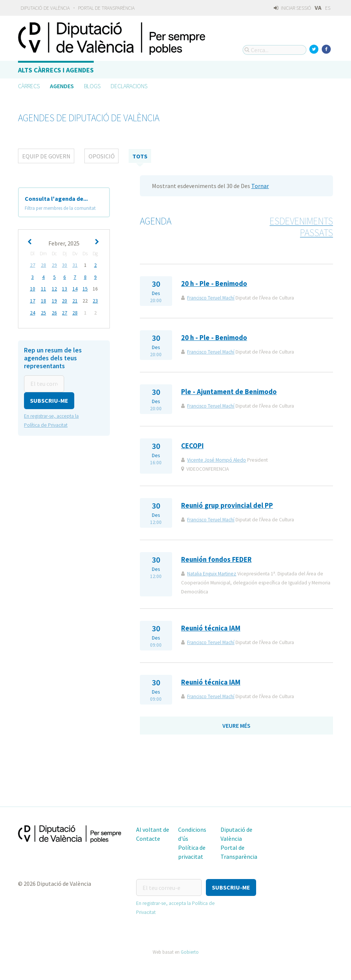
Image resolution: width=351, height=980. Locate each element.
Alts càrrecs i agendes (56, 70)
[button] (49, 399)
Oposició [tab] (102, 156)
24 (33, 312)
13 (64, 288)
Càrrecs (29, 86)
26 (54, 312)
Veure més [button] (236, 726)
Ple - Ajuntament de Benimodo (229, 392)
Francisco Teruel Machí (211, 298)
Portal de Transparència (106, 8)
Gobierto (190, 951)
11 (43, 288)
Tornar (260, 186)
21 (75, 300)
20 (64, 300)
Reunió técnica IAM (211, 628)
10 (33, 288)
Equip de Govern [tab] (46, 156)
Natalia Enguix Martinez (212, 574)
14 (75, 288)
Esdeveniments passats (301, 227)
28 (43, 265)
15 (85, 288)
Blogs (92, 86)
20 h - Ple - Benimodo (214, 284)
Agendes (62, 86)
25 (43, 312)
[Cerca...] (274, 50)
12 (54, 288)
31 (75, 265)
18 (43, 300)
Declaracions (129, 86)
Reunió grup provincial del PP (227, 505)
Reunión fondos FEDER (216, 559)
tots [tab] (140, 156)
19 (54, 300)
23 (95, 300)
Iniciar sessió (292, 8)
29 (54, 265)
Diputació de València (45, 8)
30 (64, 265)
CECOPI (192, 446)
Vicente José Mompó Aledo (217, 460)
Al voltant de (153, 829)
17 (33, 300)
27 (33, 265)
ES (328, 8)
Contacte (148, 838)
